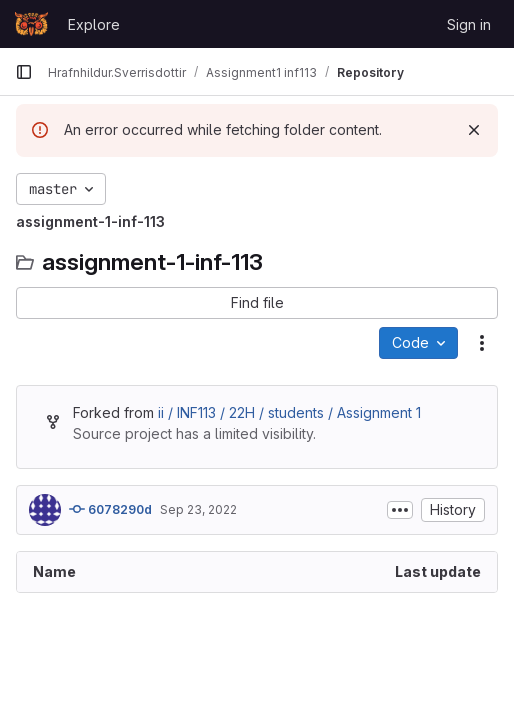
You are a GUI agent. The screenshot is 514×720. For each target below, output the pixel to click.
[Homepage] (31, 24)
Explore (94, 24)
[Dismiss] (474, 130)
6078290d (110, 509)
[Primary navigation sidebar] (24, 72)
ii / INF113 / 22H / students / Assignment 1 (289, 412)
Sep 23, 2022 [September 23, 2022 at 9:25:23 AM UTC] (198, 509)
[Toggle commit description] (400, 510)
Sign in (469, 24)
